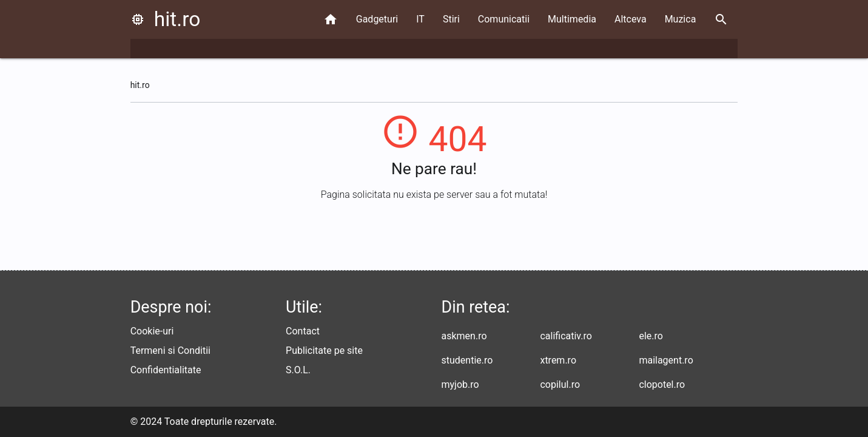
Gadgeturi (377, 19)
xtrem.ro (558, 360)
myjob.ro (460, 384)
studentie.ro (467, 360)
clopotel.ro (662, 384)
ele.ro (651, 336)
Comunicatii (504, 19)
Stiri (451, 19)
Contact (303, 331)
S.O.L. (298, 370)
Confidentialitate (166, 370)
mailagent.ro (666, 360)
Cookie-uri (152, 331)
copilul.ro (560, 384)
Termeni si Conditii (170, 351)
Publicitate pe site (324, 351)
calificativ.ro (566, 336)
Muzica (681, 19)
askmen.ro (464, 336)
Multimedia (572, 19)
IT (420, 19)
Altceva (631, 19)
